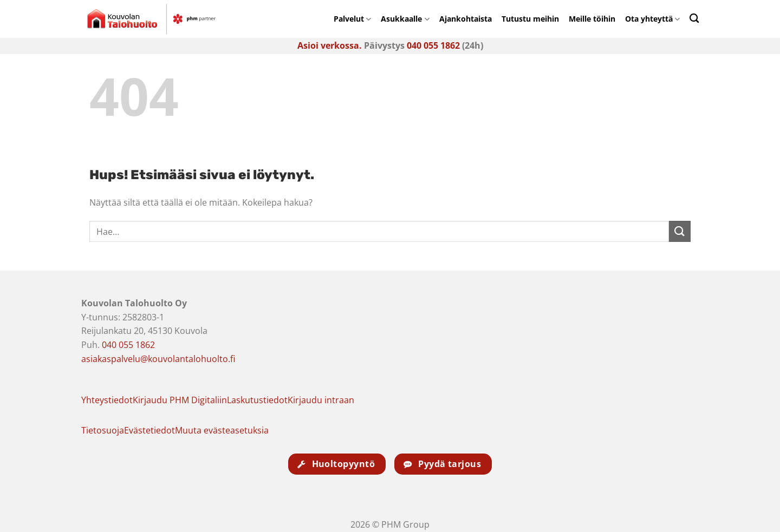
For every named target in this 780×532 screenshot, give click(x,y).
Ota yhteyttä (652, 19)
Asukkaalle (405, 19)
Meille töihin (592, 19)
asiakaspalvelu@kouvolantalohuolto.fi (158, 359)
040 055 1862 (433, 45)
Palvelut (352, 19)
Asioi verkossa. (330, 45)
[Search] (694, 18)
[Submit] (680, 231)
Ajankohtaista (466, 19)
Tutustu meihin (530, 19)
